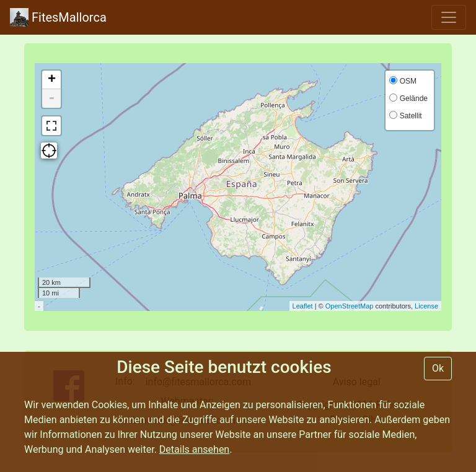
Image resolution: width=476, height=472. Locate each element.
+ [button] (52, 80)
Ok (438, 368)
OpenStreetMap (350, 306)
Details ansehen (194, 449)
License (426, 306)
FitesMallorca (58, 17)
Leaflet (303, 306)
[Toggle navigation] (449, 17)
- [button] (51, 98)
